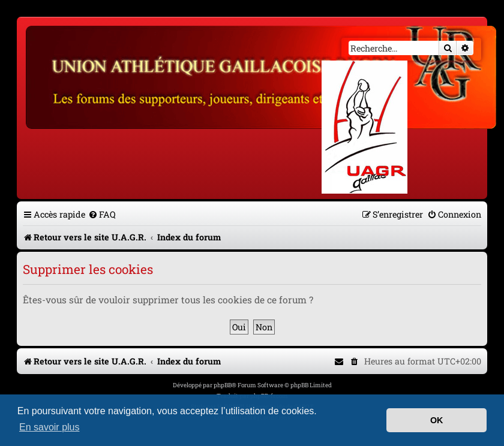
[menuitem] (102, 214)
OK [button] (437, 420)
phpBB (223, 385)
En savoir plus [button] (49, 427)
